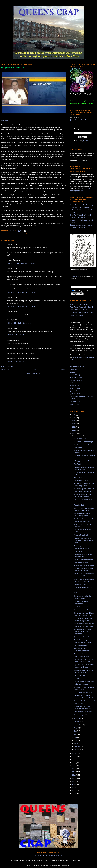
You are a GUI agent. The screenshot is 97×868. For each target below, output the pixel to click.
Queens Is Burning (80, 584)
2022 (74, 427)
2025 (74, 418)
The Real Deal (75, 401)
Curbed (72, 372)
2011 (74, 778)
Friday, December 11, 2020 (19, 323)
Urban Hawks (74, 404)
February (77, 746)
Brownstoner (74, 369)
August (77, 728)
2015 (74, 766)
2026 (74, 415)
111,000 (76, 679)
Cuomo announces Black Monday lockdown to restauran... (82, 631)
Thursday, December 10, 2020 (21, 263)
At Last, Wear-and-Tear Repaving (81, 205)
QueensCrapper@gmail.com (80, 120)
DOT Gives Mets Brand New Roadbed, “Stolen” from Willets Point (81, 210)
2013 (74, 772)
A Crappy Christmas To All (82, 461)
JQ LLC (12, 231)
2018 (74, 756)
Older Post (63, 370)
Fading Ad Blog (75, 375)
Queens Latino (75, 394)
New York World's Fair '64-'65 (80, 304)
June (76, 734)
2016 (74, 763)
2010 (74, 781)
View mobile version (34, 373)
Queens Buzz (74, 391)
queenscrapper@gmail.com (48, 856)
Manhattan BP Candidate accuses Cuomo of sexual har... (83, 540)
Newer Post (5, 370)
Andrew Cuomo (13, 233)
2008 (74, 787)
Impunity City (74, 386)
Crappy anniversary (80, 645)
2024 (74, 421)
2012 (74, 775)
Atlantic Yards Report (77, 367)
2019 (74, 753)
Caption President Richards (83, 692)
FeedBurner (87, 141)
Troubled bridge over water (83, 712)
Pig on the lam (78, 551)
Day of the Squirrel (80, 439)
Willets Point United (76, 315)
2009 (74, 784)
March (76, 743)
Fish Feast (77, 464)
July (76, 731)
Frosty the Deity (79, 505)
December (78, 436)
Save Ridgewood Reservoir (79, 310)
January (77, 749)
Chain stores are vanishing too (84, 442)
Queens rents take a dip (82, 637)
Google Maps (78, 357)
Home (34, 370)
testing (53, 233)
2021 (74, 430)
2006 (74, 794)
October (77, 722)
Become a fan (75, 276)
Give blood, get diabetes (82, 715)
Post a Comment (7, 366)
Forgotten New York (77, 380)
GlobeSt (73, 383)
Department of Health (40, 233)
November (78, 719)
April (76, 740)
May (76, 737)
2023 (74, 424)
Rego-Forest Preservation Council (81, 307)
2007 (74, 790)
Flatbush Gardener (76, 378)
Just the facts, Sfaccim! (82, 607)
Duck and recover (80, 593)
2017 (74, 760)
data (29, 233)
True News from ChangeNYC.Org (81, 312)
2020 (74, 433)
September (78, 725)
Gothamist (5, 121)
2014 (74, 769)
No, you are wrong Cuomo (83, 610)
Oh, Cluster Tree (79, 675)
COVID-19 (23, 233)
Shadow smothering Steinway (84, 565)
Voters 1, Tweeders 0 (81, 535)
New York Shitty (75, 388)
